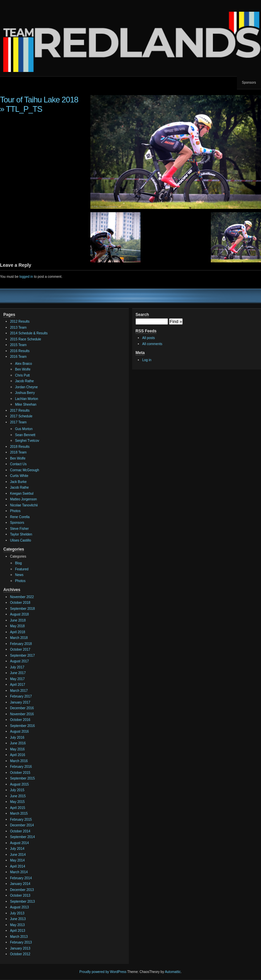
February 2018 (21, 644)
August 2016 (19, 731)
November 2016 (22, 714)
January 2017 (20, 702)
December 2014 (22, 825)
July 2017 (17, 667)
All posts (149, 338)
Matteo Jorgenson (23, 499)
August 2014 (19, 843)
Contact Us (18, 464)
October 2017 (20, 649)
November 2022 (22, 597)
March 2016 (19, 761)
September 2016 (22, 726)
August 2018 (19, 614)
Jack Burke (18, 482)
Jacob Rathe (24, 381)
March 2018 (19, 638)
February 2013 (21, 942)
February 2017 (21, 696)
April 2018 (18, 632)
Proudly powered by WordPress (103, 972)
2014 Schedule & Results (29, 333)
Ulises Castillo (21, 540)
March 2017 (19, 691)
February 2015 (21, 820)
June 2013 (18, 919)
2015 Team (18, 345)
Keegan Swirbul (22, 494)
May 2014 (17, 860)
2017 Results (20, 411)
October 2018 (20, 603)
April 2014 (18, 866)
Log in (147, 360)
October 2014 (20, 831)
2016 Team (18, 357)
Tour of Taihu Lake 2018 (39, 100)
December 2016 (22, 708)
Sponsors (249, 83)
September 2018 (22, 609)
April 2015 (18, 808)
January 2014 (20, 884)
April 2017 (18, 685)
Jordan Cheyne (26, 387)
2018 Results (20, 447)
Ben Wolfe (23, 369)
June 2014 (18, 855)
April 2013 (18, 931)
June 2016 (18, 743)
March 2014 (19, 872)
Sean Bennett (25, 435)
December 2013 (22, 890)
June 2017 (18, 673)
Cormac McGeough (25, 470)
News (19, 575)
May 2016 (17, 749)
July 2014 (17, 849)
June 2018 (18, 620)
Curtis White (19, 476)
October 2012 (20, 954)
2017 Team (18, 422)
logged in (26, 277)
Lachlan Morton (27, 399)
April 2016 (18, 755)
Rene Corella (20, 517)
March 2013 (19, 937)
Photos (15, 511)
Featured (22, 569)
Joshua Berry (25, 393)
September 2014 (22, 837)
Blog (18, 563)
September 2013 (22, 902)
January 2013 (20, 948)
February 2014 (21, 878)
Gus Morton (24, 429)
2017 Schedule (21, 416)
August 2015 (19, 784)
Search (142, 315)
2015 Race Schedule (26, 339)
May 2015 (17, 802)
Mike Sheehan (26, 404)
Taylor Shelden (21, 534)
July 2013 (17, 913)
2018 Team (18, 452)
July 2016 (17, 738)
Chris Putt (22, 375)
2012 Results (20, 321)
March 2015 (19, 813)
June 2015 (18, 796)
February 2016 (21, 767)
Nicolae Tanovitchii (24, 505)
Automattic (173, 972)
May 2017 (17, 679)
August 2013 (19, 907)
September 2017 (22, 656)
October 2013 (20, 895)
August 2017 (19, 661)
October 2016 (20, 720)
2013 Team (18, 328)
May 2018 (17, 626)
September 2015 (22, 778)
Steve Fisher (19, 529)
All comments (152, 344)
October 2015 (20, 773)
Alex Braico (24, 364)
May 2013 (17, 925)
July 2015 (17, 790)
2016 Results (20, 351)
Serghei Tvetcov (27, 441)
